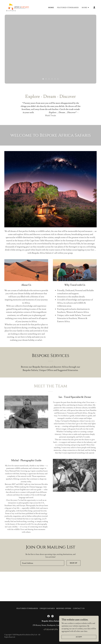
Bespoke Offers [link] (64, 608)
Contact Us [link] (79, 608)
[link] (18, 7)
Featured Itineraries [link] (68, 8)
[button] (85, 8)
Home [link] (51, 8)
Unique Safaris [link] (47, 608)
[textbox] (42, 563)
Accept (79, 637)
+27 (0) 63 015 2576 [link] (50, 629)
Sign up (74, 563)
